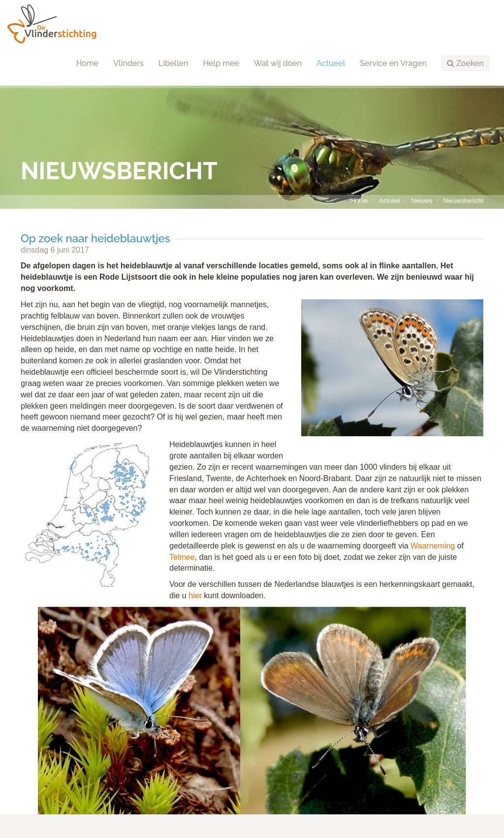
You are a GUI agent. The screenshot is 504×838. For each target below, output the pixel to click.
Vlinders (128, 63)
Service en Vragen (393, 63)
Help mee (221, 63)
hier (195, 596)
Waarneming (433, 546)
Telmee (182, 557)
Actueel (331, 63)
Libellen (173, 63)
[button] (465, 64)
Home (88, 63)
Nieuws (422, 201)
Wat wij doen (278, 63)
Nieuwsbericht (463, 201)
